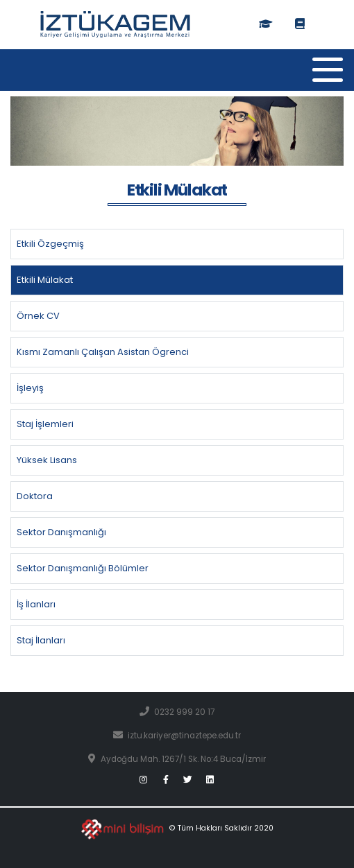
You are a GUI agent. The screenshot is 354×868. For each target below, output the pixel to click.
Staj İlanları (41, 640)
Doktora (35, 496)
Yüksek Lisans (47, 460)
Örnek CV (38, 316)
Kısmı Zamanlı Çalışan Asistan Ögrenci (103, 352)
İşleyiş (30, 388)
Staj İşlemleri (45, 424)
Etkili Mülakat (45, 280)
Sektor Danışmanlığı (61, 532)
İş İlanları (36, 604)
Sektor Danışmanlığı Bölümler (83, 568)
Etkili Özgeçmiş (50, 244)
